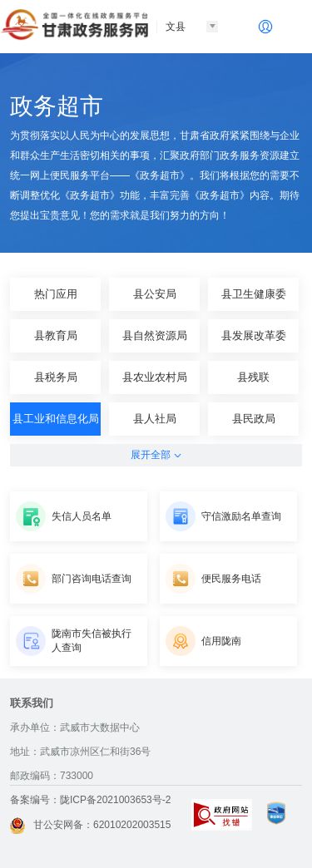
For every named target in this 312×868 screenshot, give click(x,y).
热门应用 (56, 294)
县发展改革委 (254, 335)
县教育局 (56, 335)
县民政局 (254, 419)
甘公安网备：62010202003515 (90, 825)
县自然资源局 (155, 335)
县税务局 (56, 377)
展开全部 (156, 455)
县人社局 (155, 419)
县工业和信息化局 (56, 419)
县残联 (253, 377)
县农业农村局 (155, 377)
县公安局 (155, 294)
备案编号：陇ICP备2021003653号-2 (90, 800)
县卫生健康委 (254, 294)
